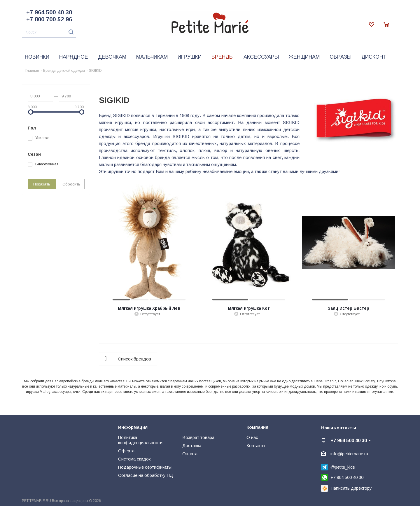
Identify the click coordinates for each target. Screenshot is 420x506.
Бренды (223, 57)
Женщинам (304, 57)
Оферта (126, 451)
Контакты (256, 445)
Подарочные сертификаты (145, 467)
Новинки (37, 57)
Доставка (192, 445)
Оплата (190, 454)
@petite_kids (343, 467)
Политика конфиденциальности (140, 440)
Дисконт (374, 57)
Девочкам (112, 57)
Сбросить (71, 184)
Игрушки (190, 57)
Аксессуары (261, 57)
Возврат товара (198, 437)
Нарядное (74, 57)
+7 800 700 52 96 (49, 19)
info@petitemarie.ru (349, 454)
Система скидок (134, 459)
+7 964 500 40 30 (49, 12)
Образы (341, 57)
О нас (252, 437)
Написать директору (351, 488)
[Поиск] (49, 33)
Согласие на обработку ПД (146, 475)
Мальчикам (152, 57)
